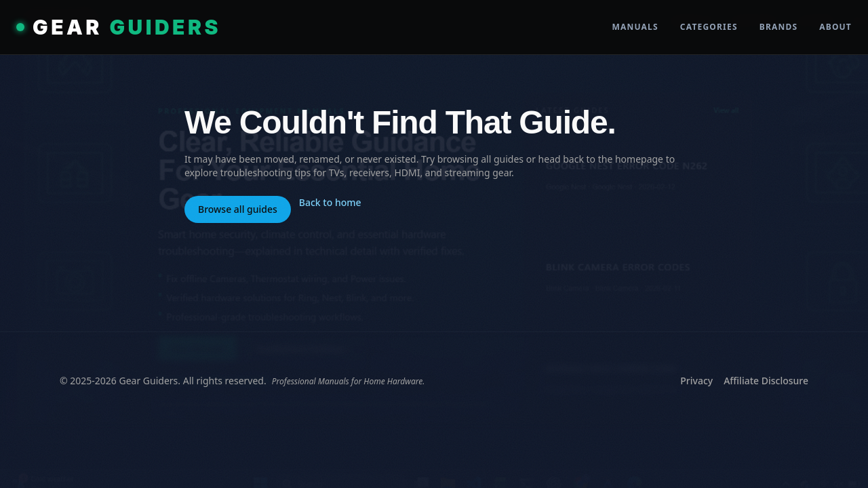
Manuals (635, 27)
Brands (779, 27)
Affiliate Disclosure (766, 381)
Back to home (330, 202)
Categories (709, 27)
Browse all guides (238, 209)
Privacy (696, 381)
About (835, 27)
